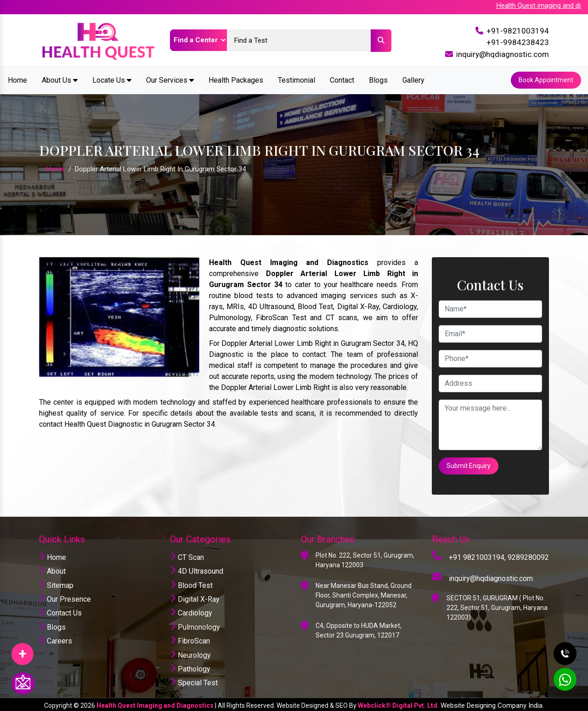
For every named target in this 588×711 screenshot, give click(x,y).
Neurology (190, 653)
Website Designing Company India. (492, 703)
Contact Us (60, 611)
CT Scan (187, 555)
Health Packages (236, 80)
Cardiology (191, 611)
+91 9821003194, (477, 555)
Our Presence (65, 597)
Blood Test (191, 583)
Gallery (413, 80)
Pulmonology (195, 625)
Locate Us (112, 80)
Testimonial (297, 80)
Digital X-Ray (195, 597)
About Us (60, 80)
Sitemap (56, 583)
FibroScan (190, 639)
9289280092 (528, 555)
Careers (56, 639)
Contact (342, 80)
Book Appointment (546, 80)
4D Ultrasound (197, 569)
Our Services (170, 80)
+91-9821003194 (518, 31)
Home (17, 80)
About (52, 569)
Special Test (194, 681)
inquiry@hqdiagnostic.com (503, 54)
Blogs (378, 80)
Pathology (190, 667)
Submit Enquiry (469, 464)
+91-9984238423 (518, 42)
